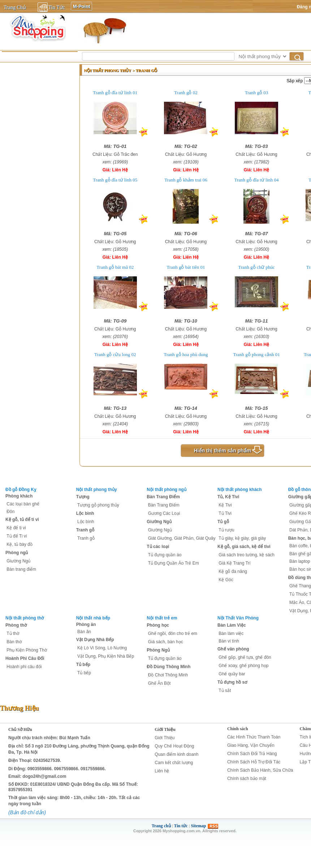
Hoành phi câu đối (24, 667)
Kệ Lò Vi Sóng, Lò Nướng (102, 648)
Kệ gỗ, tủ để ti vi (22, 520)
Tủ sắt (225, 691)
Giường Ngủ (18, 561)
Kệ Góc (226, 580)
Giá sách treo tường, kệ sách (247, 555)
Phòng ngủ (17, 553)
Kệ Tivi (225, 505)
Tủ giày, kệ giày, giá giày (242, 538)
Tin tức (181, 826)
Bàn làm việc (231, 634)
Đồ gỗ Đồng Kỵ (21, 490)
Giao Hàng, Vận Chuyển (251, 745)
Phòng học (158, 625)
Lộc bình (85, 513)
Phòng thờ (16, 625)
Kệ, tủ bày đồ (20, 544)
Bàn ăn (84, 632)
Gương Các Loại (164, 513)
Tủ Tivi (225, 513)
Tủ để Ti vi (17, 536)
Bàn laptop (300, 561)
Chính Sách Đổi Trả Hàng (252, 754)
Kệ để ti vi (16, 528)
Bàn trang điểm (21, 569)
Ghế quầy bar (232, 674)
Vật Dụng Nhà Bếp (95, 640)
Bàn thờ (14, 642)
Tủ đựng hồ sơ (232, 682)
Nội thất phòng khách (240, 490)
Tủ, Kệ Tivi (228, 497)
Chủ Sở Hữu (20, 729)
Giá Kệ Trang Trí (234, 563)
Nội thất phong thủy (107, 70)
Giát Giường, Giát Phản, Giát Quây (182, 538)
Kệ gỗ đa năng (233, 571)
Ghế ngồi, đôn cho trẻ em (173, 634)
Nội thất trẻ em (162, 618)
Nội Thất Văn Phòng (238, 618)
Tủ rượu (226, 530)
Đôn (10, 512)
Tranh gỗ (85, 530)
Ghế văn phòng (233, 649)
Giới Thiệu (165, 729)
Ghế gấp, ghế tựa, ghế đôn (245, 657)
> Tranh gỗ (145, 70)
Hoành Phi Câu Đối (25, 658)
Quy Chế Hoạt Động (174, 746)
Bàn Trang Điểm (163, 497)
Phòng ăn (86, 624)
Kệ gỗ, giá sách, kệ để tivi (244, 547)
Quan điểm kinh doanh (176, 754)
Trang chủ (161, 826)
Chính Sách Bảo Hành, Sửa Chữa (260, 770)
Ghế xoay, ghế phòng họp (243, 666)
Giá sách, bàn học (166, 642)
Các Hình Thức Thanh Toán (254, 737)
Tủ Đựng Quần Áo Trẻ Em (174, 563)
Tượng (83, 497)
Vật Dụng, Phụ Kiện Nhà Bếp (106, 656)
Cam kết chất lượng (174, 763)
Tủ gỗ (223, 522)
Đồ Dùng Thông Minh (169, 667)
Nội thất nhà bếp (93, 618)
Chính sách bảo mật (247, 779)
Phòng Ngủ (158, 650)
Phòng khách (19, 496)
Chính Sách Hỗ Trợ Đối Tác (254, 762)
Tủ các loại (158, 547)
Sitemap (199, 826)
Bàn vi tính (229, 641)
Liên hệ (162, 771)
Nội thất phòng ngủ (167, 490)
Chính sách (238, 729)
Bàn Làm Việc (232, 625)
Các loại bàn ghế (23, 504)
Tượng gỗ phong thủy (98, 505)
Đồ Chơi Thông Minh (168, 675)
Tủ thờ (13, 634)
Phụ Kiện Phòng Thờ (27, 650)
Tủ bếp (83, 665)
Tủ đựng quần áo (165, 555)
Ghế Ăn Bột (159, 683)
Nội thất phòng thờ (25, 618)
